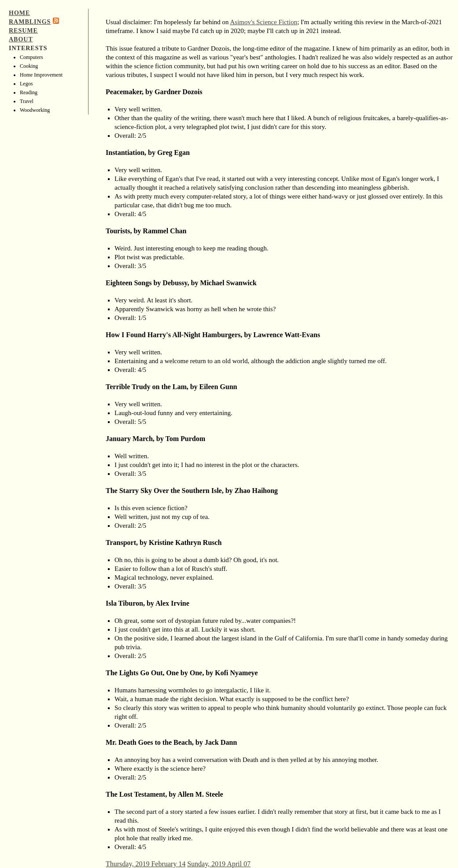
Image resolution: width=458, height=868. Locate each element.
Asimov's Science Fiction (264, 22)
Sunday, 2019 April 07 (219, 864)
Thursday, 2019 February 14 (146, 864)
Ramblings (30, 22)
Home (19, 13)
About (21, 39)
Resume (23, 31)
